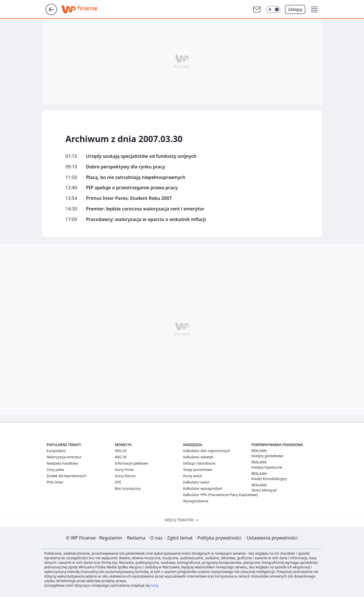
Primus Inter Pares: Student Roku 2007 (129, 198)
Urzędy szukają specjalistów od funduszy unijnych (141, 156)
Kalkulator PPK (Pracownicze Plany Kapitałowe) (220, 495)
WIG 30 (121, 457)
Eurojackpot (56, 451)
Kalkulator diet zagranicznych (207, 451)
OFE (118, 482)
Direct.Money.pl (264, 490)
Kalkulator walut (196, 482)
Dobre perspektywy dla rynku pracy (126, 167)
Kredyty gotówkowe (267, 456)
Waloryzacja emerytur (64, 457)
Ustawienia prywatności (271, 538)
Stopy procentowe (198, 470)
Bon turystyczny (128, 488)
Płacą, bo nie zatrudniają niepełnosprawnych (136, 177)
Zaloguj (295, 9)
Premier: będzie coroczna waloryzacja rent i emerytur (145, 209)
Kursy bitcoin (125, 476)
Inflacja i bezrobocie (199, 463)
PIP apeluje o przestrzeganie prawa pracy (132, 188)
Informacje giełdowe (131, 463)
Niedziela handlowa (62, 463)
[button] (273, 9)
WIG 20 (121, 451)
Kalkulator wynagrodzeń (203, 488)
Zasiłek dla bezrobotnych (67, 476)
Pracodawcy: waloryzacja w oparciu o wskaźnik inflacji (146, 219)
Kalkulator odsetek (198, 457)
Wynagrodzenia (196, 501)
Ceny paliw (55, 470)
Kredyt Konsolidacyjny (269, 479)
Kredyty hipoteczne (267, 467)
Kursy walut (193, 476)
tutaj (154, 585)
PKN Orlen (55, 482)
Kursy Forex (124, 470)
